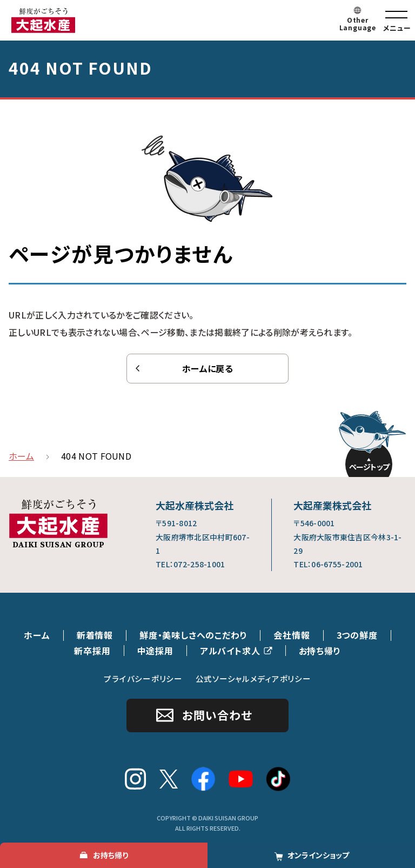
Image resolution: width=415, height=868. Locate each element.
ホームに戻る (207, 368)
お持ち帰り (320, 651)
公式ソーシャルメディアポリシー (253, 678)
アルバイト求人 (230, 651)
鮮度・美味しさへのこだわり (193, 635)
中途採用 (155, 651)
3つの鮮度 (357, 635)
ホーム (37, 635)
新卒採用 (92, 651)
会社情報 (292, 635)
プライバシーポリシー (143, 678)
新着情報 (95, 635)
